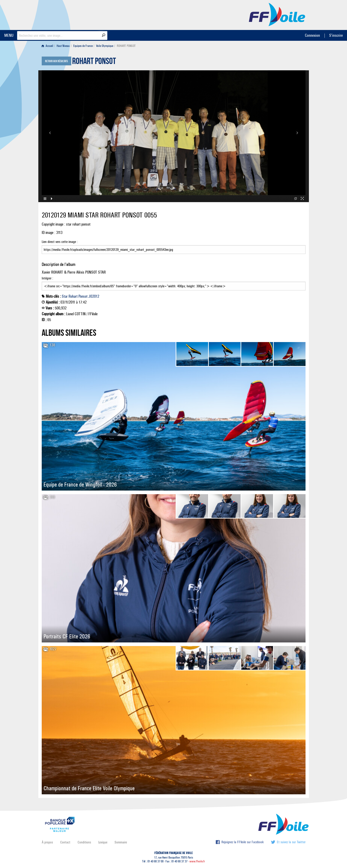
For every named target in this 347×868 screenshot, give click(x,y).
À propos (47, 842)
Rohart (73, 296)
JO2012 (94, 296)
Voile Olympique (105, 46)
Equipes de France (83, 46)
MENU (9, 35)
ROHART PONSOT (94, 62)
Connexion (312, 35)
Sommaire (121, 842)
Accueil (47, 46)
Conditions (84, 842)
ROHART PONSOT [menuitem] (126, 46)
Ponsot (83, 296)
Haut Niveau (63, 46)
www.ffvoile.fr (197, 861)
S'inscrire (336, 35)
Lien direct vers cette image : (174, 247)
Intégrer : (174, 283)
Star (65, 296)
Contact (65, 842)
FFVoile (277, 14)
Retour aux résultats (56, 61)
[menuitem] (48, 46)
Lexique (103, 842)
